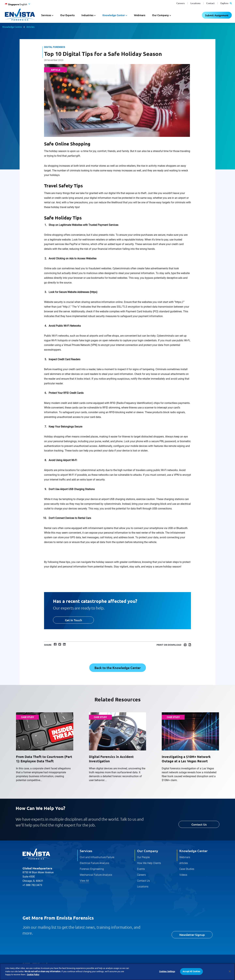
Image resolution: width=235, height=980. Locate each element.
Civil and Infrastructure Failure (97, 857)
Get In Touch (73, 620)
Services (86, 851)
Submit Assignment (217, 15)
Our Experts (67, 15)
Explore (226, 3)
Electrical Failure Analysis (94, 863)
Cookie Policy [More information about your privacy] (33, 975)
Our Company (148, 851)
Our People (143, 857)
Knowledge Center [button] (114, 15)
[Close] (230, 972)
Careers (180, 3)
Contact (210, 3)
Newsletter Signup (192, 935)
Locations (195, 3)
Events (141, 869)
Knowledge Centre (12, 27)
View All (84, 881)
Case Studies (187, 869)
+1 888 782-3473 (32, 885)
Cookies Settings (167, 972)
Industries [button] (87, 15)
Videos (183, 875)
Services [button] (46, 15)
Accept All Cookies (191, 972)
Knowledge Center (193, 851)
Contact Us (199, 824)
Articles (30, 27)
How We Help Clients (149, 863)
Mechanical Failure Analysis (96, 875)
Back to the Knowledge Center (118, 668)
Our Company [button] (160, 15)
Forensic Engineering (92, 869)
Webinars (140, 15)
